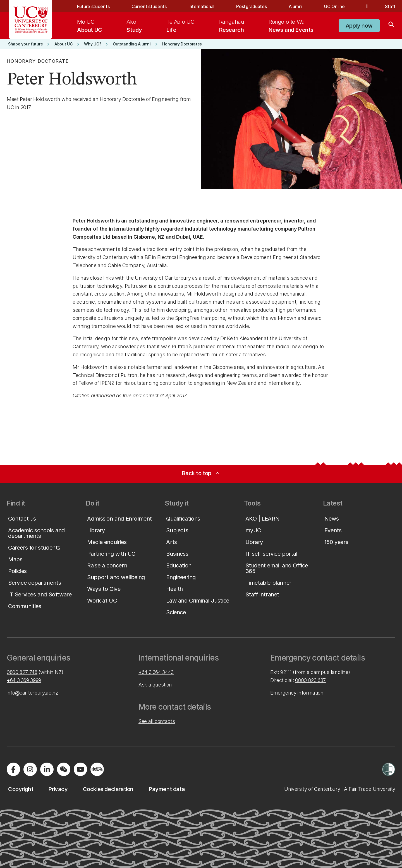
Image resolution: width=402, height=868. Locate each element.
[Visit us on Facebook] (13, 769)
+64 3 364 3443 (156, 672)
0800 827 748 (22, 672)
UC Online (334, 6)
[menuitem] (90, 26)
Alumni (295, 6)
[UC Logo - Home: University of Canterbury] (31, 20)
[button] (359, 26)
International (201, 6)
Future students (93, 6)
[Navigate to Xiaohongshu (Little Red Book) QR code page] (97, 769)
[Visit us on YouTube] (80, 769)
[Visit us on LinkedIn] (47, 769)
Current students (149, 6)
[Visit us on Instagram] (30, 769)
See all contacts (157, 721)
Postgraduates (251, 6)
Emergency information (297, 693)
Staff (390, 6)
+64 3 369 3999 (24, 680)
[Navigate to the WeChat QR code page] (64, 769)
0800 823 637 (310, 680)
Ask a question (155, 685)
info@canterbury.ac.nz (32, 693)
